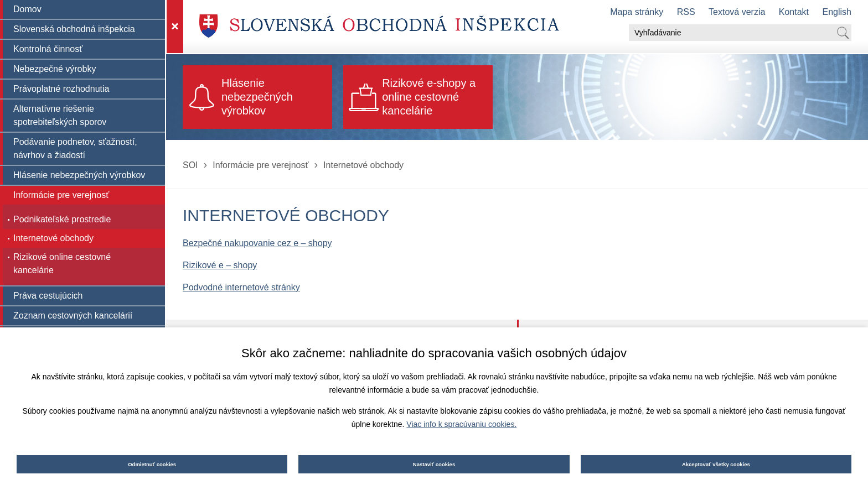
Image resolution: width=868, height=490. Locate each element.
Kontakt (794, 12)
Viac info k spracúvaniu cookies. (461, 424)
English (837, 12)
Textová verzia (737, 12)
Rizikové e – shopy (220, 265)
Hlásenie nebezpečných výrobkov (257, 97)
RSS (686, 12)
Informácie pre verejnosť (260, 165)
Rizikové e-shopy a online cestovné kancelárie (429, 97)
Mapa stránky (637, 12)
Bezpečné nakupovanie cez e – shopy (257, 243)
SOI (190, 165)
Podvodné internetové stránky (241, 287)
